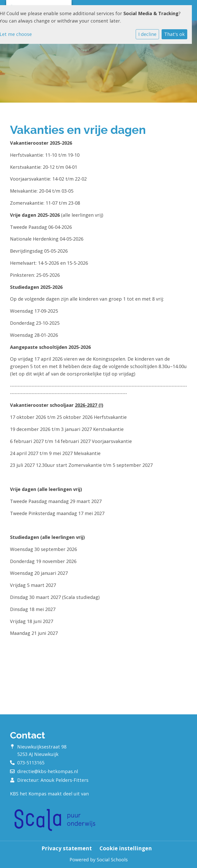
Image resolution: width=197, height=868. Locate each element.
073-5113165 (31, 763)
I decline (147, 34)
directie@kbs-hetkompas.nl (48, 771)
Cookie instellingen (126, 848)
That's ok (174, 34)
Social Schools (112, 860)
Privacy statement (67, 848)
